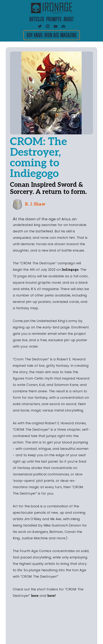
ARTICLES (37, 19)
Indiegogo (70, 270)
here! (51, 596)
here (35, 596)
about (69, 19)
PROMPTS (54, 19)
